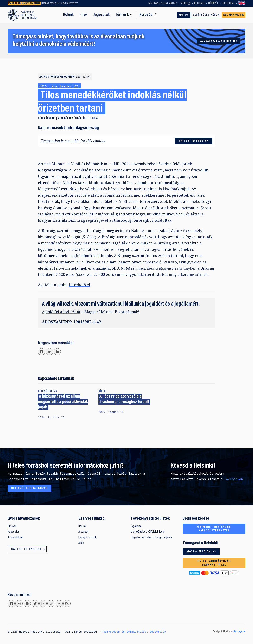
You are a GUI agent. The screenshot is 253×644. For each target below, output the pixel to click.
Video (184, 3)
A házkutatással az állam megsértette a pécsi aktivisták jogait (63, 402)
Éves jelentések (87, 537)
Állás (81, 543)
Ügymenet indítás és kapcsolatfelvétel (214, 529)
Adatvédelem (15, 537)
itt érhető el (80, 285)
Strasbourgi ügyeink (69, 77)
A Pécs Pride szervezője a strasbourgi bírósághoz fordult (124, 399)
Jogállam (136, 526)
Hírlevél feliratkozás (29, 488)
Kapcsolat (228, 3)
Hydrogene (239, 632)
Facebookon (234, 479)
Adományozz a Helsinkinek (219, 41)
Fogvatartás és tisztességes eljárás (151, 537)
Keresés (146, 15)
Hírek (84, 15)
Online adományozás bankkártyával (214, 563)
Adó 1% (184, 15)
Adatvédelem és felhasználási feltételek (134, 632)
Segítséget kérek (206, 15)
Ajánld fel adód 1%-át (61, 312)
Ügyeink (50, 118)
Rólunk (68, 15)
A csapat (83, 532)
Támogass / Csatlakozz (163, 3)
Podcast (199, 3)
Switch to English (242, 3)
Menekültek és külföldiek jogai (78, 118)
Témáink (122, 15)
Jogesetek (102, 15)
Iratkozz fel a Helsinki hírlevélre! (60, 3)
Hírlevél (213, 3)
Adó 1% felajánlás (201, 552)
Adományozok (234, 15)
